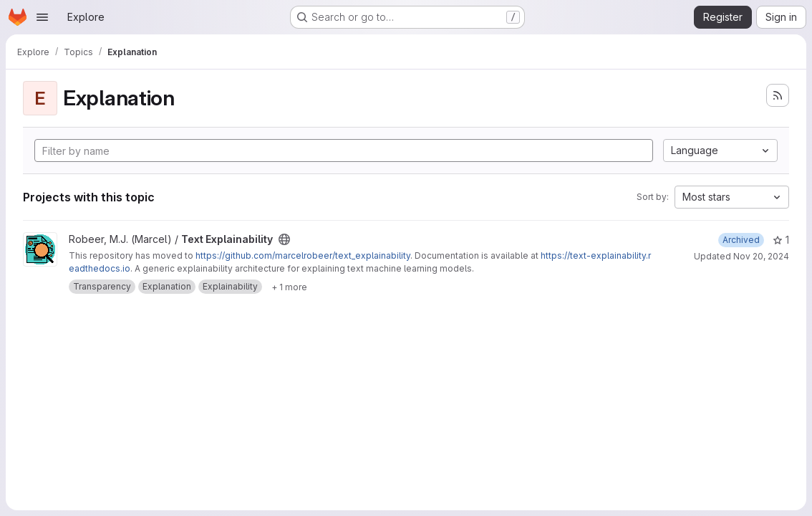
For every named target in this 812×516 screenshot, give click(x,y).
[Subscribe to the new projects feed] (778, 95)
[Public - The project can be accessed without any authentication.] (284, 239)
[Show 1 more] (289, 287)
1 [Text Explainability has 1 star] (781, 240)
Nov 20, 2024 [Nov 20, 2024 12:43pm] (761, 256)
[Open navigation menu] (42, 17)
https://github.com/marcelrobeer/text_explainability (303, 255)
